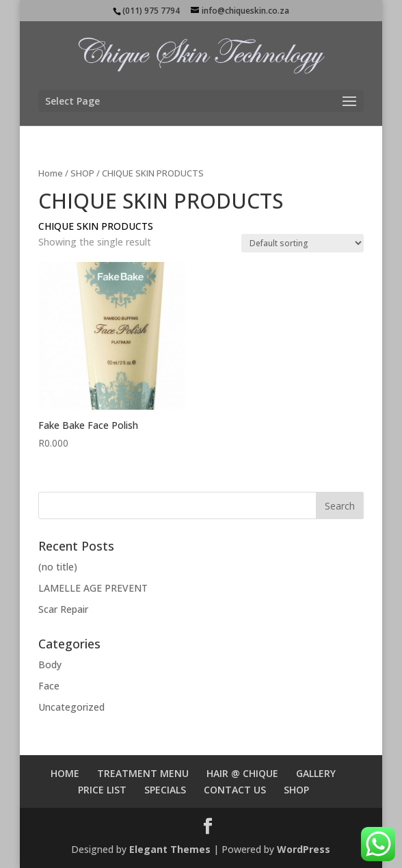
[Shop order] (303, 243)
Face (49, 686)
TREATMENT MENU (143, 773)
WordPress (304, 849)
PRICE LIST (102, 790)
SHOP (82, 173)
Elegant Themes (170, 849)
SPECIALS (165, 790)
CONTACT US (235, 790)
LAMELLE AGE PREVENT (93, 588)
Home (51, 173)
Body (50, 665)
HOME (65, 773)
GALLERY (316, 773)
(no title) (58, 567)
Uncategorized (71, 707)
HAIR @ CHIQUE (242, 773)
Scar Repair (63, 609)
